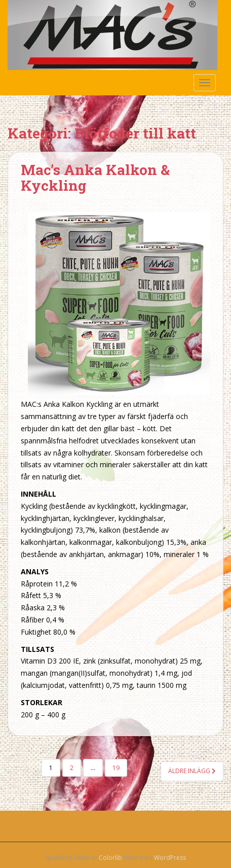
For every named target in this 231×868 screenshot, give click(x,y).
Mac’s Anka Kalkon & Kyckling (95, 178)
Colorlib (110, 858)
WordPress (170, 858)
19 (116, 768)
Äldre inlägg (192, 771)
